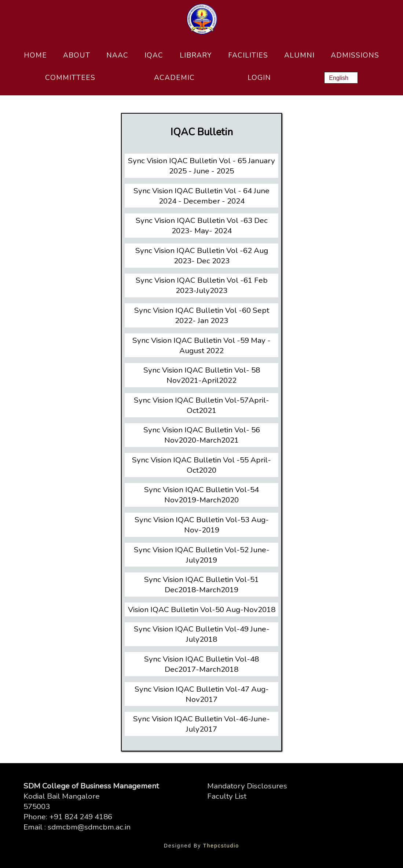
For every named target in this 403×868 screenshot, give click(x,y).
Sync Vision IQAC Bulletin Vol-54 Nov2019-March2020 (201, 495)
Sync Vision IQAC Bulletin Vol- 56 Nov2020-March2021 (202, 435)
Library (196, 55)
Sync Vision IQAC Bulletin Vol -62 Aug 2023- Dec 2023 (202, 256)
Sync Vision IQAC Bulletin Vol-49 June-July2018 (202, 634)
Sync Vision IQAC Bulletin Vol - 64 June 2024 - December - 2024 (201, 196)
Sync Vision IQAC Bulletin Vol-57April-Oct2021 (201, 405)
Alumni (299, 55)
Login (259, 78)
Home (35, 55)
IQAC (154, 55)
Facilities (248, 55)
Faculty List (227, 796)
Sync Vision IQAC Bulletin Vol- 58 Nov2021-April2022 (202, 375)
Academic (174, 78)
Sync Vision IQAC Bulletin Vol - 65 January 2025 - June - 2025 (201, 166)
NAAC (117, 55)
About (77, 55)
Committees (70, 78)
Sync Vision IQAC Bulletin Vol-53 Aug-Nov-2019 (202, 525)
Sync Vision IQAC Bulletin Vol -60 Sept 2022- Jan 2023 (202, 315)
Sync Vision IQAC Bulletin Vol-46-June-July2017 (201, 724)
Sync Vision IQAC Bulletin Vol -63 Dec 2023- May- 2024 (202, 226)
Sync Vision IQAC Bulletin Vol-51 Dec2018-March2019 (201, 585)
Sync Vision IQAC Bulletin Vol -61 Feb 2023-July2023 (202, 285)
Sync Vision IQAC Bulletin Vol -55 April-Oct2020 (201, 465)
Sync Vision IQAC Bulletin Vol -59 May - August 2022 (201, 345)
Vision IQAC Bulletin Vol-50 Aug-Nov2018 (202, 609)
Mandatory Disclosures (247, 786)
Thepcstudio (221, 846)
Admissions (355, 55)
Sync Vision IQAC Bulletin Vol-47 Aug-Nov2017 (202, 694)
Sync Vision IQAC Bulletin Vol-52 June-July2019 (202, 555)
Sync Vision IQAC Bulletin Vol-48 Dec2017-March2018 (201, 664)
